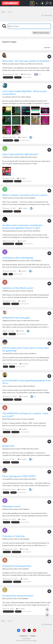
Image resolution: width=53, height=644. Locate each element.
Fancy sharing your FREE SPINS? (19, 476)
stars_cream (7, 386)
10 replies (22, 178)
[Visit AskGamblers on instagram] (24, 630)
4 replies (20, 331)
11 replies (20, 609)
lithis (4, 598)
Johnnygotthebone (9, 231)
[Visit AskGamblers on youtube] (35, 630)
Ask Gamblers (31, 198)
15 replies (24, 396)
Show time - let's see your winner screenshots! (26, 61)
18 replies (24, 549)
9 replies (23, 271)
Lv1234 (5, 157)
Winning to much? (12, 506)
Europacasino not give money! (18, 596)
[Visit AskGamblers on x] (29, 630)
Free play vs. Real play (14, 536)
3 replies (23, 429)
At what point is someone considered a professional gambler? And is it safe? (22, 226)
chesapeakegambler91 (10, 260)
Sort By (47, 48)
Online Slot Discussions (29, 157)
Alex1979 (6, 419)
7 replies (22, 519)
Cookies (33, 636)
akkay (4, 569)
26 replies (24, 364)
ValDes (5, 64)
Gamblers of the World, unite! (18, 288)
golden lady (8, 446)
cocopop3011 (7, 353)
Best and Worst (35, 231)
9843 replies (26, 74)
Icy (3, 97)
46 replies (23, 137)
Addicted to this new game (16, 318)
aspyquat (6, 449)
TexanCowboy (8, 198)
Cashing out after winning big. (18, 258)
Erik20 (5, 509)
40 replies (22, 489)
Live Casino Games (24, 97)
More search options (41, 33)
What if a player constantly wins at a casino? (25, 195)
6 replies (22, 301)
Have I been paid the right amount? (20, 154)
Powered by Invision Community (26, 641)
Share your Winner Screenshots (32, 64)
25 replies (23, 208)
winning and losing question (17, 566)
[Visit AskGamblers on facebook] (19, 630)
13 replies (22, 241)
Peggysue (6, 321)
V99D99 (5, 291)
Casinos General (27, 291)
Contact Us (24, 636)
